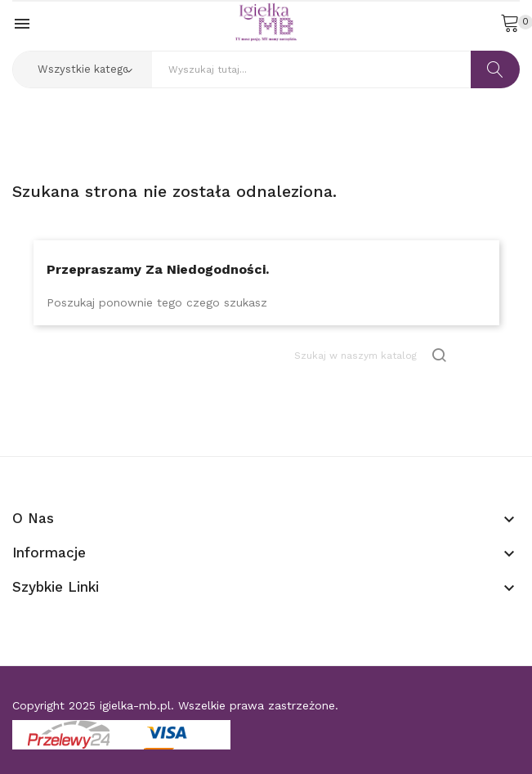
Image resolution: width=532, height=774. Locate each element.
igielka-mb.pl (135, 705)
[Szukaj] (372, 355)
